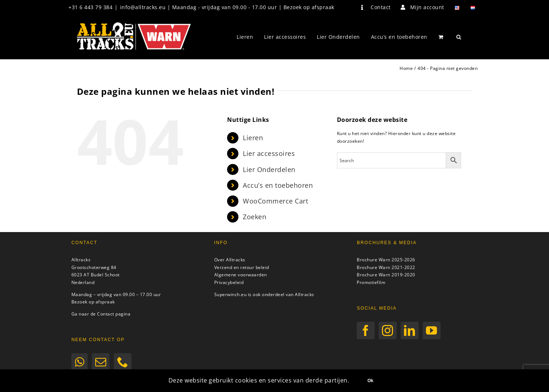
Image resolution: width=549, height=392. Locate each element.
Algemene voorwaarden (241, 275)
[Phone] (123, 362)
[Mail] (101, 362)
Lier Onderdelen (269, 169)
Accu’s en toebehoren (278, 185)
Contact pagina (114, 314)
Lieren (253, 138)
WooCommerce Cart (275, 201)
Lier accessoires (269, 153)
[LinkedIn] (410, 331)
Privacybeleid (229, 282)
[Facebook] (366, 331)
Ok (370, 381)
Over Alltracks (230, 260)
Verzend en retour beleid (242, 267)
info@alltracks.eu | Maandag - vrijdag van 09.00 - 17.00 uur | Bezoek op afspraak (227, 7)
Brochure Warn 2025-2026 (386, 260)
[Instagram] (388, 331)
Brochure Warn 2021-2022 (386, 267)
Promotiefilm (371, 282)
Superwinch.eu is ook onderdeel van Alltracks (264, 294)
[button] (459, 37)
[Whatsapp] (80, 362)
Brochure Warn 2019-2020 (386, 275)
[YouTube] (432, 331)
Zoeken (255, 217)
